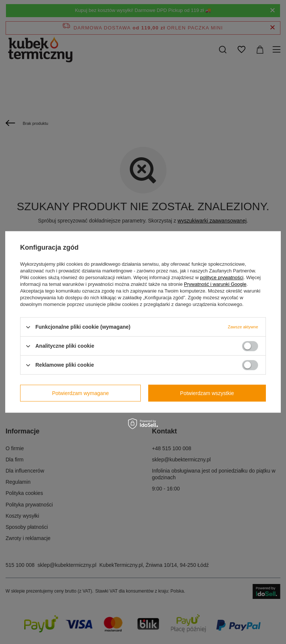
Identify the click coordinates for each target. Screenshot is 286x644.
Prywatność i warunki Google (215, 284)
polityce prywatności (222, 277)
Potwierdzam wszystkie (207, 393)
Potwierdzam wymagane (81, 393)
